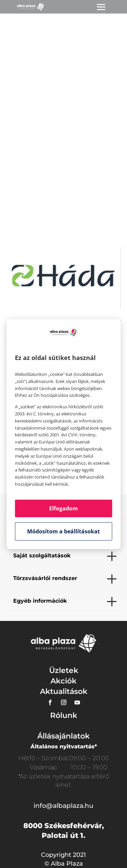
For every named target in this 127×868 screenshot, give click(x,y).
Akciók (63, 681)
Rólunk (64, 715)
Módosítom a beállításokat (63, 531)
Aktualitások (64, 691)
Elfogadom (63, 508)
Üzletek (64, 670)
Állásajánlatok (63, 736)
